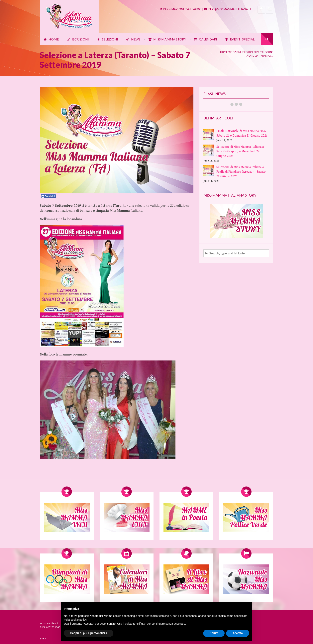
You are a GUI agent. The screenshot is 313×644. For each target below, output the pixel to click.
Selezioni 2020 (251, 52)
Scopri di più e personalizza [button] (89, 633)
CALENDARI (206, 39)
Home (224, 52)
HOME (51, 39)
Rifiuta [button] (214, 633)
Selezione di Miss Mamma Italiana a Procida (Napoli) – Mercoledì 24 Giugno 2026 (240, 151)
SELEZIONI (107, 39)
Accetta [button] (238, 633)
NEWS (133, 39)
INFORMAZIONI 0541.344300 (180, 9)
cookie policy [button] (78, 620)
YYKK (43, 639)
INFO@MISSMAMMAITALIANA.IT (228, 9)
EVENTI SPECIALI (240, 39)
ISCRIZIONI (78, 39)
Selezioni (235, 52)
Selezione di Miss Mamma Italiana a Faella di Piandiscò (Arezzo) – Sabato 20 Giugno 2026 (241, 172)
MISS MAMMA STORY (167, 39)
